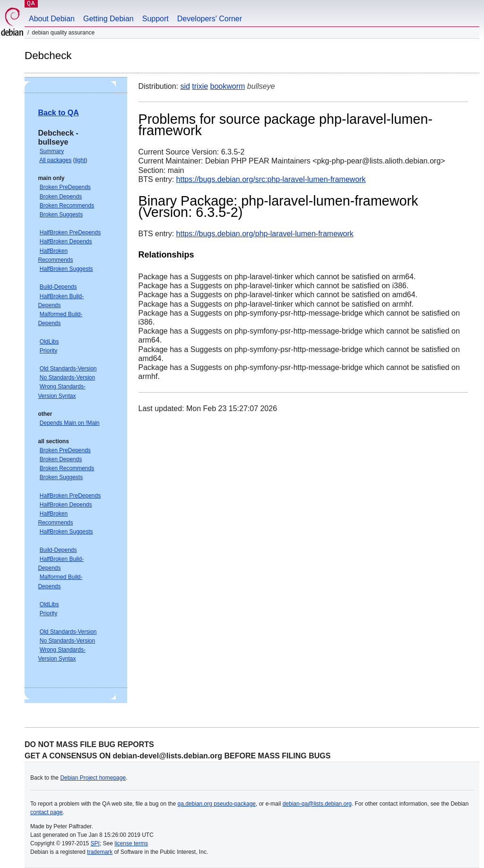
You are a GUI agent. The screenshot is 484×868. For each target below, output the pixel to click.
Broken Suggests (61, 215)
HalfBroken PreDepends (70, 232)
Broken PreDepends (65, 187)
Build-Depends (58, 287)
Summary (52, 151)
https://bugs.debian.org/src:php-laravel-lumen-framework (271, 179)
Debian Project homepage (93, 778)
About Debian (52, 19)
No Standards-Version (67, 378)
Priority (48, 351)
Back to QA (58, 113)
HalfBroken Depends (66, 241)
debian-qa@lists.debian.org (317, 804)
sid (185, 86)
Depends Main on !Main (70, 423)
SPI (95, 843)
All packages (55, 160)
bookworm (228, 86)
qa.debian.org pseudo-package (217, 804)
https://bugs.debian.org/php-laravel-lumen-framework (265, 234)
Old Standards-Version (68, 369)
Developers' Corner (210, 19)
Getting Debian (108, 19)
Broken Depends (61, 197)
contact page (47, 812)
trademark (100, 852)
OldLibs (49, 342)
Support (156, 19)
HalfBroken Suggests (66, 269)
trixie (200, 86)
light (80, 160)
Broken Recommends (67, 206)
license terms (131, 843)
